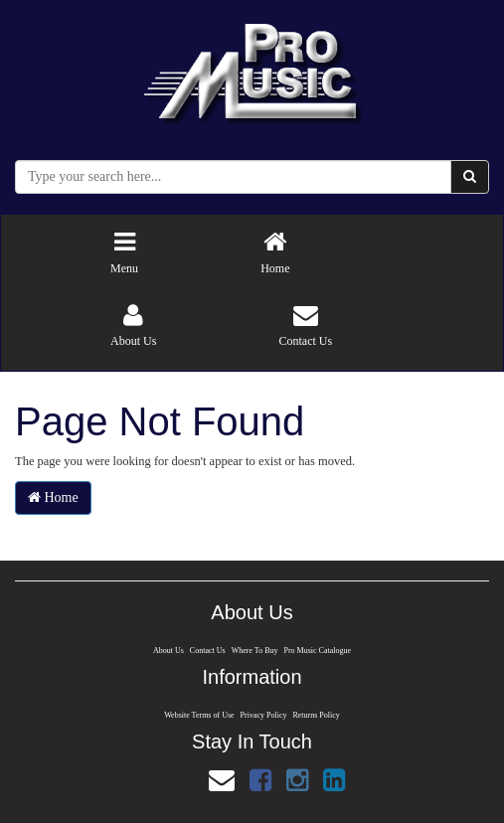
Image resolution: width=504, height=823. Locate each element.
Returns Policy (319, 715)
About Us (165, 651)
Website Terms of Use (197, 715)
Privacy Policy (263, 715)
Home (53, 497)
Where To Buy (254, 651)
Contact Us (206, 651)
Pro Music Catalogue (320, 651)
